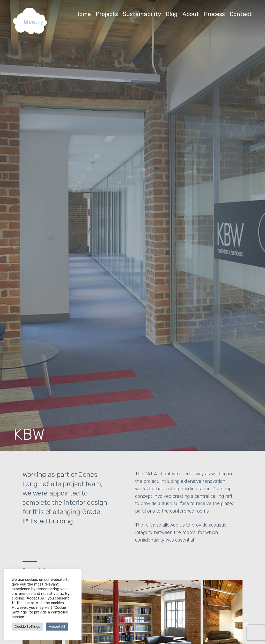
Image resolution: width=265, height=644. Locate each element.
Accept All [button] (57, 627)
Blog (172, 14)
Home (83, 14)
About (191, 14)
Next (246, 625)
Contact (241, 14)
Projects (107, 14)
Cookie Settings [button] (27, 627)
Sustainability (142, 14)
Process (214, 14)
